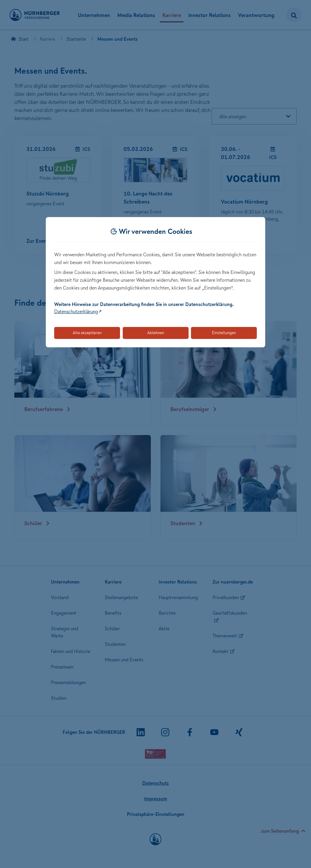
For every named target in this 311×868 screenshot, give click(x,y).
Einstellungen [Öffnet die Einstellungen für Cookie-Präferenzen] (224, 333)
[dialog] (155, 282)
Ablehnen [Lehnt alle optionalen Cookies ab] (156, 333)
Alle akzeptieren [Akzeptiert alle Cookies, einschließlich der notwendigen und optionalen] (87, 333)
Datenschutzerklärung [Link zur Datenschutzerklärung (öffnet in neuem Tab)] (76, 311)
